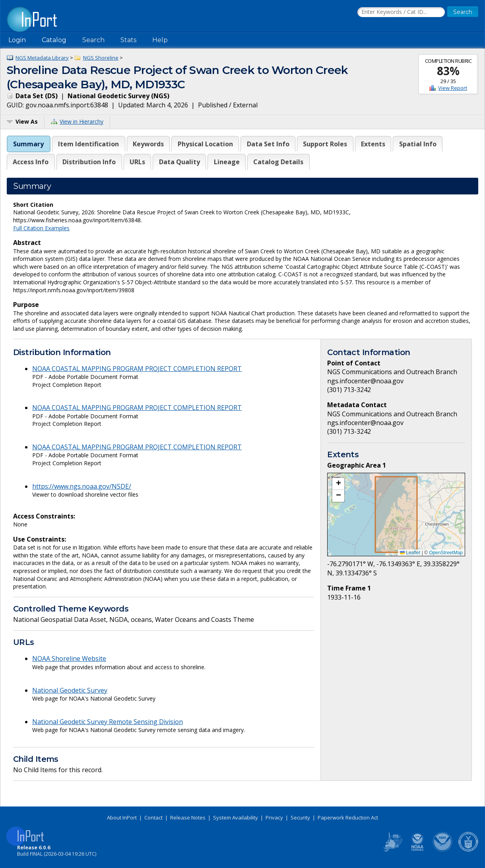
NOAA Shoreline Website (69, 658)
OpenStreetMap (446, 553)
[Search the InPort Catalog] (401, 12)
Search (93, 40)
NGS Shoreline (101, 58)
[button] (338, 484)
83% (448, 71)
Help (160, 40)
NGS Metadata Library (42, 58)
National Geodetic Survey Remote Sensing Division (108, 722)
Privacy (274, 818)
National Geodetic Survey (70, 690)
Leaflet (410, 553)
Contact (153, 818)
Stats (128, 40)
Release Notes (188, 818)
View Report (453, 88)
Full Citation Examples (41, 228)
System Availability (236, 818)
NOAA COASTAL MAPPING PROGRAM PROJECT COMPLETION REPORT (137, 369)
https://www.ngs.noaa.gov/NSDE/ (82, 486)
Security (300, 818)
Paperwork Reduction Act (348, 818)
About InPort (122, 818)
